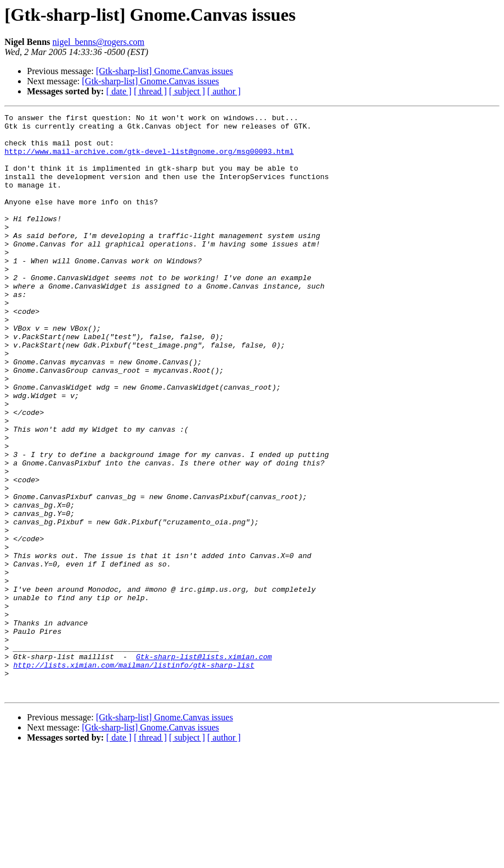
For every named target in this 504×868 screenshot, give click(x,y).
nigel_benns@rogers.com (98, 42)
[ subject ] (187, 91)
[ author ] (224, 91)
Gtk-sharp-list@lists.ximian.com (204, 766)
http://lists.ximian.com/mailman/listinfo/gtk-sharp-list (134, 776)
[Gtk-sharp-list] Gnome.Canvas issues (165, 71)
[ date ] (119, 91)
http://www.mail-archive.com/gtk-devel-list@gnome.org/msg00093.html (149, 159)
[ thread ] (150, 91)
